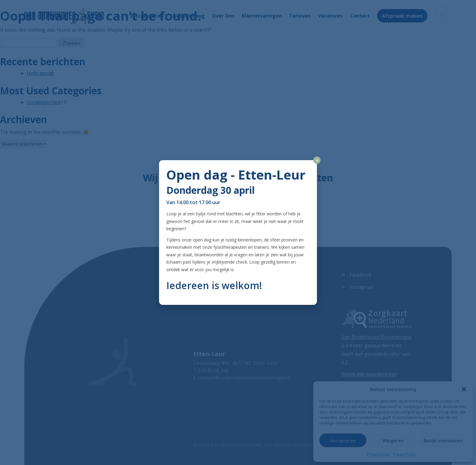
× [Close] (317, 160)
